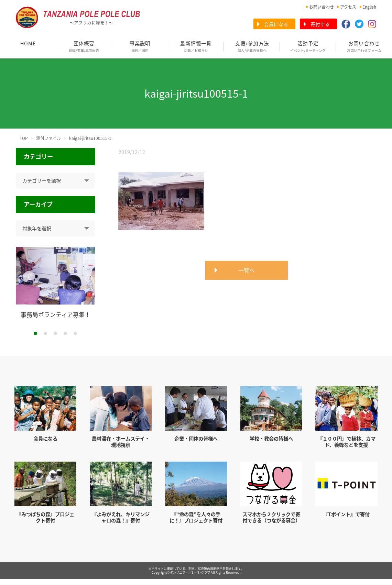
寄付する (320, 24)
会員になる (276, 24)
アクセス (348, 7)
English (369, 7)
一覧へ (247, 270)
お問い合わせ (322, 7)
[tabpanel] (56, 283)
